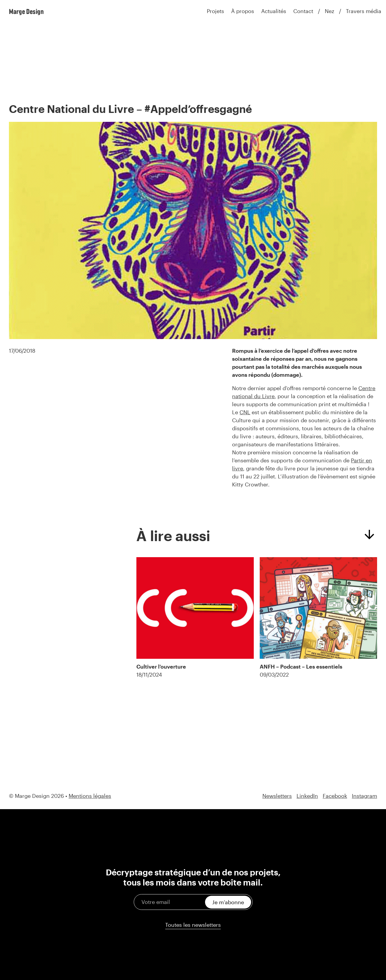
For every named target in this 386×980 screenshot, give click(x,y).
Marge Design (26, 11)
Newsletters (277, 796)
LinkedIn (307, 796)
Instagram (364, 796)
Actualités (274, 11)
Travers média (364, 11)
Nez (330, 11)
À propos (243, 11)
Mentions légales (90, 796)
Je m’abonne (228, 902)
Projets (215, 11)
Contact (303, 11)
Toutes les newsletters (193, 925)
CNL (245, 412)
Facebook (335, 796)
